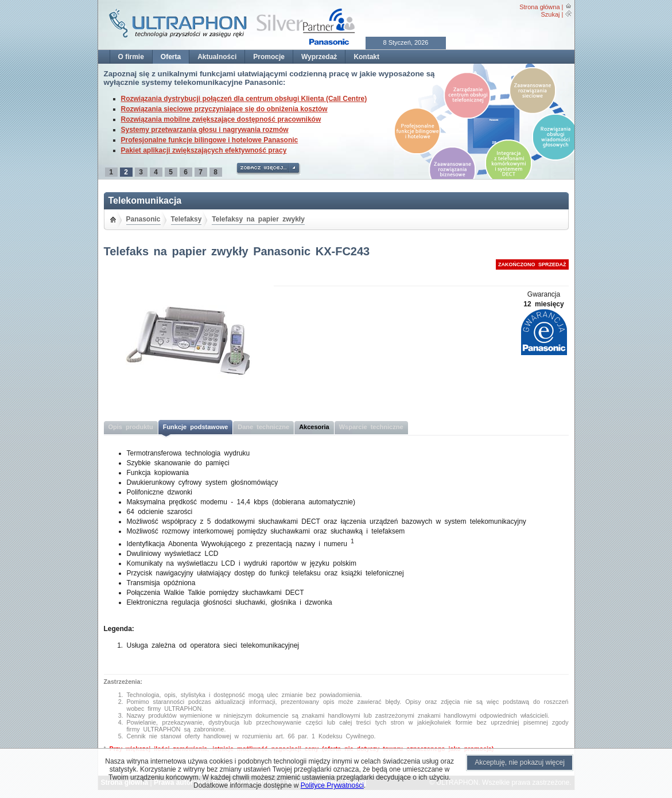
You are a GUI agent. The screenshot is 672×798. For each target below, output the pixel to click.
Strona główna (539, 7)
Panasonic (143, 219)
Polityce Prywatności (332, 785)
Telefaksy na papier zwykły (258, 219)
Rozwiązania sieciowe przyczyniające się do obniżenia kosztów (224, 109)
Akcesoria (314, 427)
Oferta (171, 57)
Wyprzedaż (319, 57)
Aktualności (217, 57)
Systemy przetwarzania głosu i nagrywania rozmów (205, 130)
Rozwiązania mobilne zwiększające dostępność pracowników (221, 119)
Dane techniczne (263, 427)
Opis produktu (131, 427)
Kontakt (366, 57)
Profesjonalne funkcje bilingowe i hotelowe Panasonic (210, 140)
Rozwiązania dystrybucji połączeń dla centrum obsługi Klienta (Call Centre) (244, 99)
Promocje (269, 57)
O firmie (131, 57)
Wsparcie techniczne (371, 427)
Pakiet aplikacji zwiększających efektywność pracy (204, 150)
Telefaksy (187, 219)
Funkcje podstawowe (196, 427)
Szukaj (550, 14)
